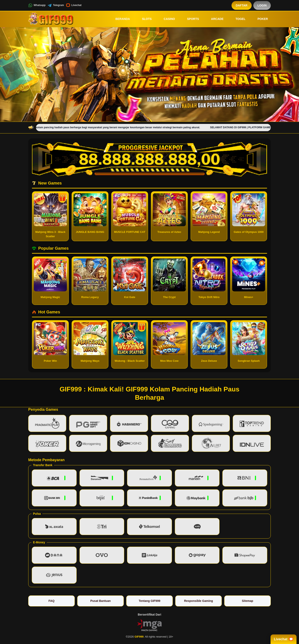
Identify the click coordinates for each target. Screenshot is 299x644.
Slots (144, 19)
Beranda (120, 19)
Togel (238, 19)
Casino (166, 19)
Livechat (74, 5)
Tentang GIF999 (149, 601)
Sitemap (248, 601)
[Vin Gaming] (149, 625)
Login (262, 5)
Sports (190, 19)
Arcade (214, 19)
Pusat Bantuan (100, 601)
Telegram (56, 5)
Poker (260, 19)
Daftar (242, 5)
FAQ (52, 601)
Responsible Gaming (198, 601)
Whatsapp (37, 5)
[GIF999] (51, 19)
